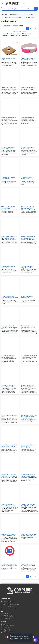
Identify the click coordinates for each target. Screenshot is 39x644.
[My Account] (24, 4)
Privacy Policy (5, 627)
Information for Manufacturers (10, 605)
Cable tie (24, 34)
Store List (4, 613)
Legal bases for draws (8, 631)
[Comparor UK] (12, 4)
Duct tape (30, 34)
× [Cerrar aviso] (31, 635)
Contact (4, 632)
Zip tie (8, 34)
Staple (4, 34)
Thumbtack (12, 36)
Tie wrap (19, 34)
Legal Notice (5, 624)
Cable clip (18, 36)
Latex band (24, 36)
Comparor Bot (6, 619)
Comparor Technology (8, 617)
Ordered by (6, 26)
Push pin (13, 34)
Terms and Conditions (8, 626)
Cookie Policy (5, 629)
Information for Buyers (8, 601)
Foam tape (5, 36)
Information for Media (8, 606)
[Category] (26, 9)
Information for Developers (9, 608)
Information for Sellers (8, 603)
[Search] (36, 9)
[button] (3, 4)
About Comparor (6, 615)
